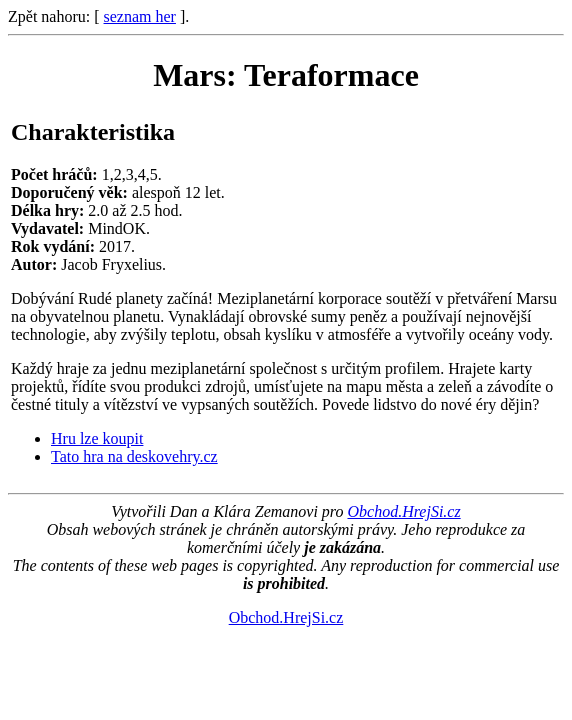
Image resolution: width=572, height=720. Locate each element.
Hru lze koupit (97, 438)
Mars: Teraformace (286, 75)
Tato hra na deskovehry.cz (134, 456)
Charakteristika (93, 132)
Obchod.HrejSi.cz (403, 511)
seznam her (140, 16)
